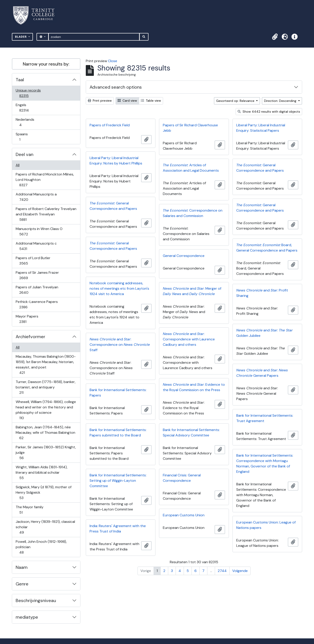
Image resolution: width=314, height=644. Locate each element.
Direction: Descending (281, 101)
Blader (21, 37)
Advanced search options (116, 87)
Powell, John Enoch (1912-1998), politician (41, 547)
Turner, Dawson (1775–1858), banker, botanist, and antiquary (45, 387)
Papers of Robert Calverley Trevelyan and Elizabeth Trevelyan (46, 214)
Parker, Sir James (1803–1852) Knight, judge (46, 452)
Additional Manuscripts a (36, 197)
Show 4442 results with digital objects (269, 112)
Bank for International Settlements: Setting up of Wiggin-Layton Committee (118, 481)
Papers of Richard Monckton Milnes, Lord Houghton (45, 180)
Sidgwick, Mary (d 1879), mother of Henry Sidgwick (43, 492)
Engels (27, 108)
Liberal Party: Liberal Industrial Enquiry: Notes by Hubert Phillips (116, 161)
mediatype (27, 617)
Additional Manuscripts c (36, 246)
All (18, 165)
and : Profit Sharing (262, 293)
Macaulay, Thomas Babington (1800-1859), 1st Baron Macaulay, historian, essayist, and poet (46, 365)
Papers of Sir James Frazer (37, 275)
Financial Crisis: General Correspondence (182, 478)
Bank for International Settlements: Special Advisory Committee (191, 433)
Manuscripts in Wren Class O (39, 231)
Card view (127, 101)
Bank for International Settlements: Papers (118, 393)
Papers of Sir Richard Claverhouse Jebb (190, 128)
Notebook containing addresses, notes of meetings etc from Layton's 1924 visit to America (119, 288)
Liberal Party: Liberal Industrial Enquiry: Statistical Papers (261, 128)
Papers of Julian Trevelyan (37, 290)
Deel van (25, 154)
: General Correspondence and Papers (260, 168)
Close (113, 61)
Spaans (23, 137)
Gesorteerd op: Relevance (236, 101)
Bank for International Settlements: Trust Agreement (265, 418)
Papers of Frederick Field (110, 125)
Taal (20, 80)
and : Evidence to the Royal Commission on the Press (194, 387)
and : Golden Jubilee (265, 333)
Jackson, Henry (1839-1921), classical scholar (45, 527)
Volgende (240, 571)
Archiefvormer (30, 337)
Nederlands (25, 122)
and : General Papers (262, 373)
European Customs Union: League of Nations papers (266, 525)
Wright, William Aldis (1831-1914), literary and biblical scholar (41, 472)
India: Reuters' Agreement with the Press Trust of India (118, 529)
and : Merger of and (192, 291)
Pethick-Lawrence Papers (37, 304)
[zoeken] (94, 37)
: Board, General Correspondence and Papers (267, 248)
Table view (151, 101)
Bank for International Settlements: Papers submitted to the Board (118, 433)
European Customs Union (184, 515)
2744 (222, 571)
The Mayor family (29, 510)
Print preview (100, 101)
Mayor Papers (27, 319)
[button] (275, 37)
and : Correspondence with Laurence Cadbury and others (189, 339)
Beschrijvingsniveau (36, 600)
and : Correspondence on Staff (120, 345)
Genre (22, 584)
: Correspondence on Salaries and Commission (193, 213)
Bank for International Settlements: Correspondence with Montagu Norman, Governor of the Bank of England (265, 463)
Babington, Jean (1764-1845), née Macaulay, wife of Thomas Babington (45, 433)
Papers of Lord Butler (33, 261)
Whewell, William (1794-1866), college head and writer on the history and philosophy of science (46, 410)
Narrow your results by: (46, 64)
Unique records (28, 93)
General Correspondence (184, 256)
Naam (22, 567)
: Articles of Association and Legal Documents (191, 168)
